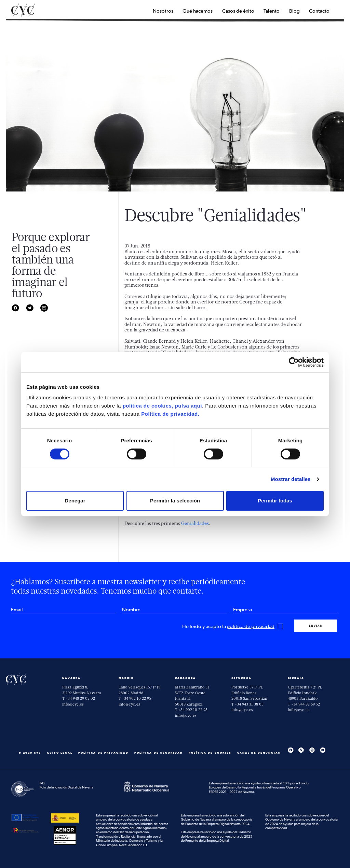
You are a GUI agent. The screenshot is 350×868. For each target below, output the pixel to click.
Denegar (75, 501)
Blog (294, 11)
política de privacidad (251, 627)
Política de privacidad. (170, 414)
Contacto (319, 11)
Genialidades (195, 523)
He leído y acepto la (233, 627)
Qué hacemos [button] (198, 11)
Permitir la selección (175, 501)
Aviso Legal (60, 753)
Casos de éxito (238, 11)
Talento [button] (272, 11)
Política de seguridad (159, 753)
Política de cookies (210, 753)
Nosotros (163, 11)
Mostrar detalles (291, 479)
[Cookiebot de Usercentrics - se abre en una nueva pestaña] (294, 362)
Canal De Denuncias (259, 753)
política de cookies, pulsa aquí (162, 406)
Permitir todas (275, 501)
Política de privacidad (103, 753)
